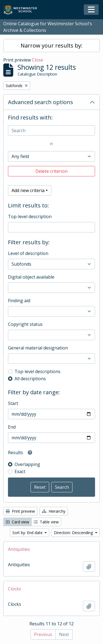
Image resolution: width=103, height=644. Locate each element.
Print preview (20, 511)
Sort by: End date (28, 533)
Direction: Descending (74, 533)
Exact (20, 471)
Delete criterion (51, 171)
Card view (17, 522)
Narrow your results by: (51, 45)
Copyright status (25, 324)
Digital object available (31, 277)
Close (37, 60)
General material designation (38, 348)
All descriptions (30, 379)
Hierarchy (54, 511)
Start (13, 403)
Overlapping (27, 464)
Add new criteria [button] (28, 190)
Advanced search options (41, 102)
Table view (46, 522)
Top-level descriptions (37, 371)
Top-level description (30, 216)
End (12, 427)
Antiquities (19, 549)
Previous (43, 634)
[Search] (51, 131)
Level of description (28, 253)
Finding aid (19, 301)
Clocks (15, 589)
